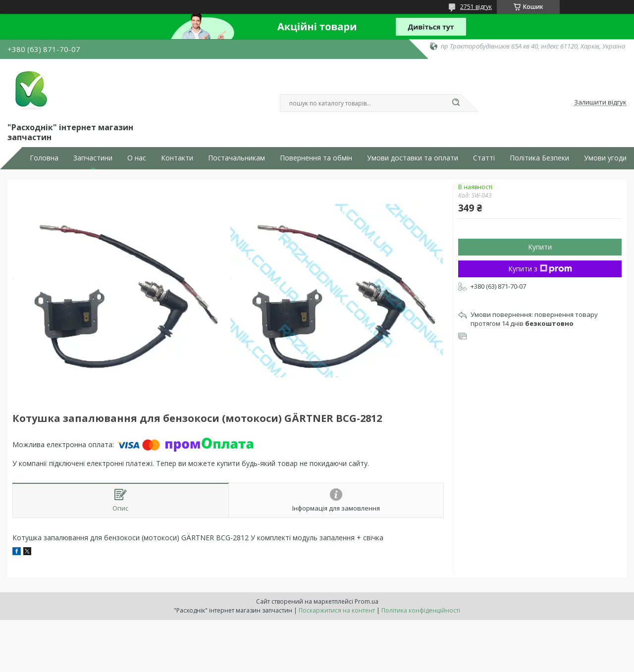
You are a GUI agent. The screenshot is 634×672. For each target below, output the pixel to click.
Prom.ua (367, 601)
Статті (484, 158)
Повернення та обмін (316, 158)
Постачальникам (237, 158)
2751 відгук (476, 7)
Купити (540, 247)
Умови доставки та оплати (413, 158)
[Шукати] (456, 103)
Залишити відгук (600, 103)
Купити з (540, 269)
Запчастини (93, 158)
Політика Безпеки (539, 158)
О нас (137, 158)
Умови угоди (605, 158)
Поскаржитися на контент (337, 610)
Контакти (177, 158)
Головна (44, 158)
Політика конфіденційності (421, 610)
